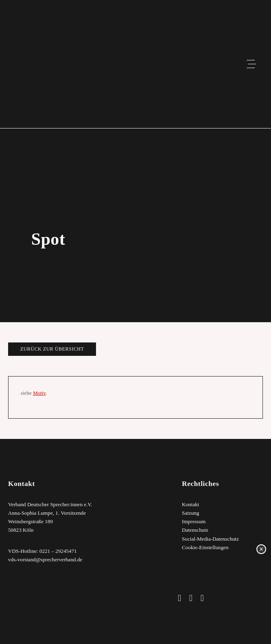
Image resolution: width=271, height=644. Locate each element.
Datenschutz (195, 530)
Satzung (191, 513)
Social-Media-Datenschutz (210, 539)
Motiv (39, 393)
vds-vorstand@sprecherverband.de (45, 559)
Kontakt (191, 504)
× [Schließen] (261, 549)
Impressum (194, 522)
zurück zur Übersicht (52, 349)
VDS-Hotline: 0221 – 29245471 (43, 551)
